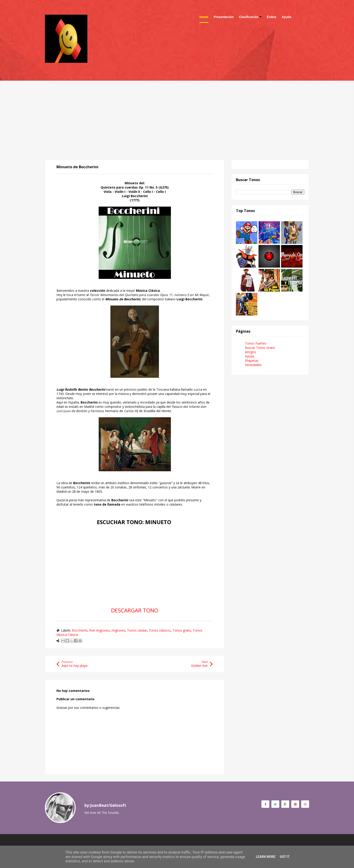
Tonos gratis (182, 630)
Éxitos (272, 17)
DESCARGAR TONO (135, 610)
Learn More (265, 857)
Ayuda (286, 17)
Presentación (224, 17)
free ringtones (99, 630)
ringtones (118, 630)
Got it (285, 857)
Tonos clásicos (160, 630)
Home (204, 17)
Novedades (253, 365)
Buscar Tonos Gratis (260, 348)
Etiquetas (252, 360)
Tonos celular (137, 630)
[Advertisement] (177, 112)
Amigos (250, 352)
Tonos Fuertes (256, 343)
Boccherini (80, 630)
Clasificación (250, 17)
